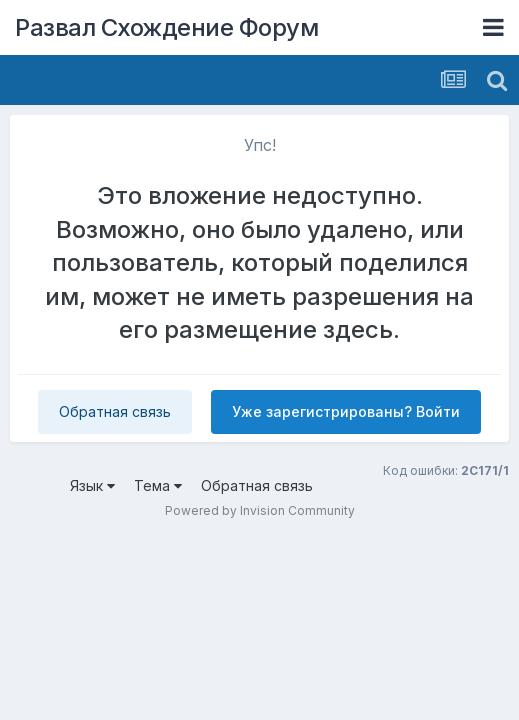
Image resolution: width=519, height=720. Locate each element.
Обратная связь (115, 411)
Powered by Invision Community (260, 510)
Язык (92, 485)
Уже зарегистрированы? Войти (346, 411)
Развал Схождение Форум (166, 27)
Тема (158, 485)
